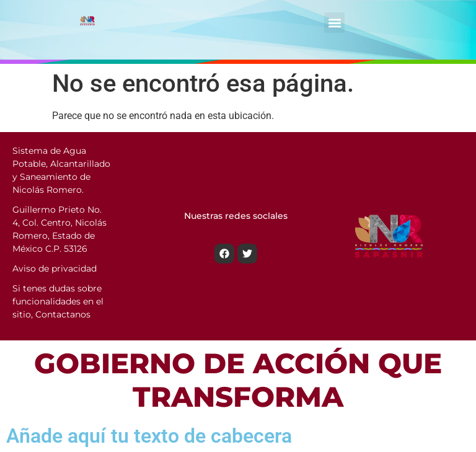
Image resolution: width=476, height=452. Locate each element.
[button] (334, 23)
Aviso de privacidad (55, 268)
